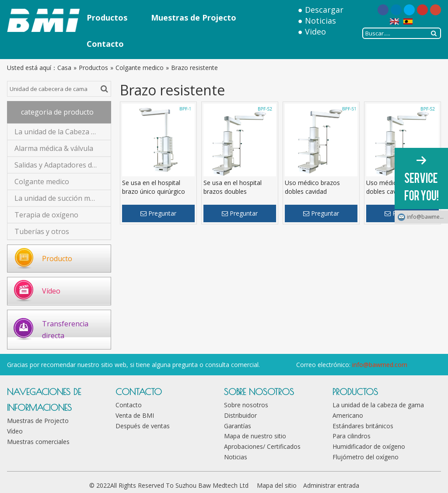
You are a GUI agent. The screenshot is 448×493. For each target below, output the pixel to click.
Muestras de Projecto (38, 421)
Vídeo (51, 291)
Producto (57, 259)
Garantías (238, 426)
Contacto (129, 405)
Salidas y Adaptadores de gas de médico (63, 165)
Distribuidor (240, 415)
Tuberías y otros (42, 231)
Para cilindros (352, 436)
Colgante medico (42, 182)
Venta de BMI (135, 415)
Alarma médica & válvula (54, 148)
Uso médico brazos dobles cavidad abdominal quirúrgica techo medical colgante (318, 196)
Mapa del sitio (277, 485)
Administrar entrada (331, 485)
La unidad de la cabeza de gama (378, 405)
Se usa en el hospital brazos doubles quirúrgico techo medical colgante (238, 196)
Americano (348, 415)
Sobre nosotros (246, 405)
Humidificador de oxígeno (369, 446)
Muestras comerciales (38, 442)
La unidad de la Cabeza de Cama (63, 132)
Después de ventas (143, 426)
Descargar (324, 10)
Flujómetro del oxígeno (366, 457)
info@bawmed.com (380, 365)
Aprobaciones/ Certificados (262, 446)
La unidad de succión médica (61, 198)
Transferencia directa (65, 330)
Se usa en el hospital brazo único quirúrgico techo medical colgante (155, 191)
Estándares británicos (363, 426)
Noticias (320, 21)
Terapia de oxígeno (46, 215)
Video (315, 31)
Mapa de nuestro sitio (255, 436)
